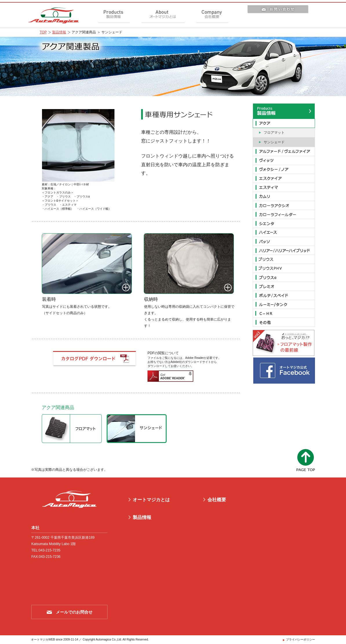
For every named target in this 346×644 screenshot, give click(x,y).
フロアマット (274, 133)
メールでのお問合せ (74, 612)
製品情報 (59, 32)
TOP (43, 32)
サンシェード (274, 142)
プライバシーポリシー (301, 640)
